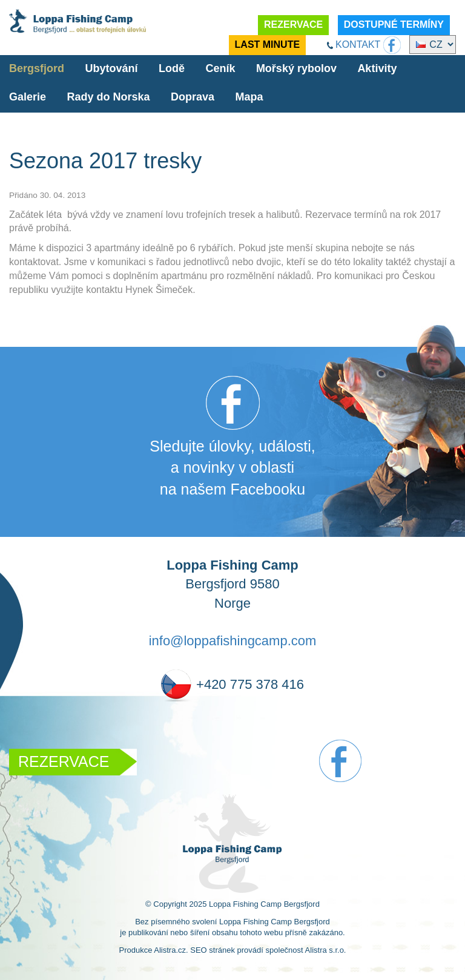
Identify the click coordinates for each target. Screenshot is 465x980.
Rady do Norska (109, 97)
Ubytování (111, 68)
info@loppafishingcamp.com (233, 641)
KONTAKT (358, 44)
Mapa (249, 97)
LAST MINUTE (268, 44)
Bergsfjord (37, 68)
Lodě (172, 68)
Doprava (193, 97)
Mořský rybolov (296, 68)
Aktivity (377, 68)
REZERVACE (293, 25)
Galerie (28, 97)
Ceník (220, 68)
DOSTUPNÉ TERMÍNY (394, 25)
